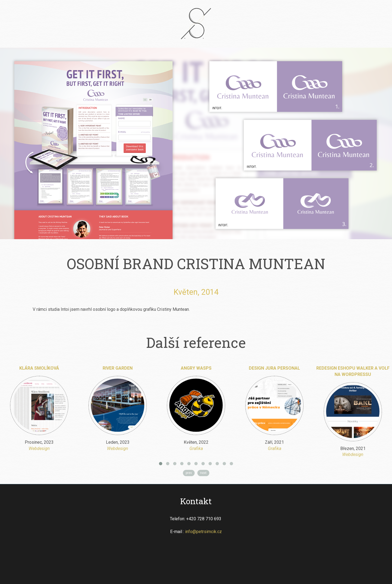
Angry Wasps (196, 368)
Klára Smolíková (39, 368)
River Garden (118, 368)
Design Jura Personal (274, 368)
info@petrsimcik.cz (203, 532)
